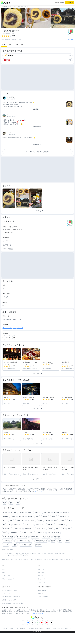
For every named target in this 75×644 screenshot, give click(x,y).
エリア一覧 (41, 583)
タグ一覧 (40, 587)
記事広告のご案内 (43, 608)
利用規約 (48, 639)
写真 (10, 44)
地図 (22, 44)
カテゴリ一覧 (42, 593)
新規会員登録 (59, 3)
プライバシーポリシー (58, 639)
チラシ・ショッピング (8, 590)
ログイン (70, 3)
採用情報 (23, 639)
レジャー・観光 (6, 587)
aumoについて (69, 639)
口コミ (16, 44)
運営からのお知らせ (14, 639)
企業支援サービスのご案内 (9, 611)
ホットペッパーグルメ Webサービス (18, 566)
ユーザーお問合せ (40, 639)
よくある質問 (30, 639)
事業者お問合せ (42, 601)
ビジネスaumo (6, 604)
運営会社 (5, 639)
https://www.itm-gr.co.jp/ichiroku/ (13, 339)
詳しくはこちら (39, 502)
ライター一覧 (42, 590)
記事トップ (41, 580)
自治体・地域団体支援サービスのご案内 (12, 614)
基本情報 (71, 40)
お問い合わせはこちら (38, 624)
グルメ (3, 583)
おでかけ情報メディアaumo (9, 601)
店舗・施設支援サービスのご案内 (11, 608)
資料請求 (40, 604)
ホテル (3, 580)
